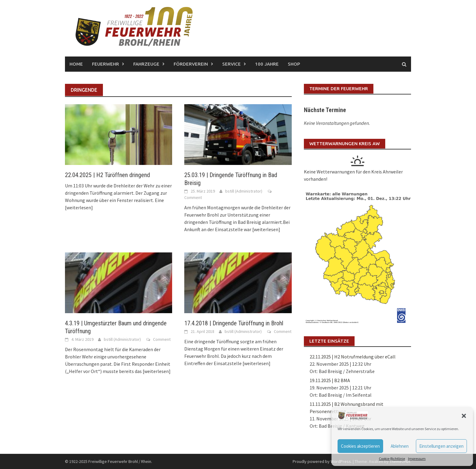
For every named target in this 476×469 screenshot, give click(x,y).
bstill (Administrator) (244, 191)
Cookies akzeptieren (360, 446)
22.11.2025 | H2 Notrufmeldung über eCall (353, 357)
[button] (464, 416)
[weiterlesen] (79, 207)
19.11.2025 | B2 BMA (330, 380)
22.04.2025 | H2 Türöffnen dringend (107, 175)
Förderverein (191, 64)
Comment (193, 197)
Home (76, 64)
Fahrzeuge (146, 64)
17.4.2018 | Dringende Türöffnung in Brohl (234, 323)
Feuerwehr (105, 64)
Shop (294, 64)
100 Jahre (267, 64)
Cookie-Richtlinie (392, 459)
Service (231, 64)
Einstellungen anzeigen (441, 446)
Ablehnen (400, 446)
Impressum (417, 459)
